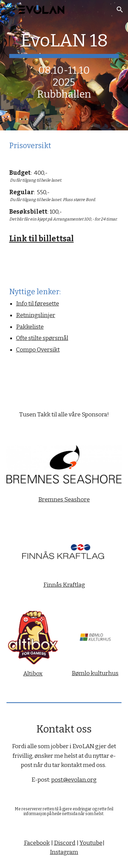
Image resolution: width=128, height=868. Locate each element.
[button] (8, 9)
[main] (64, 65)
